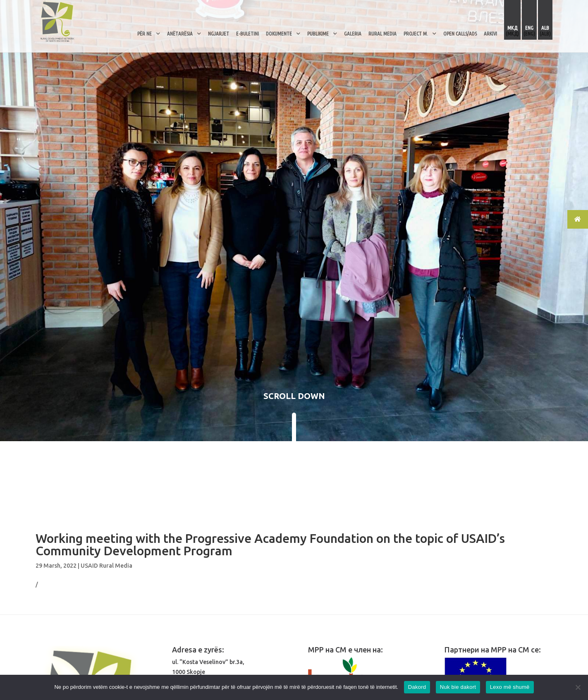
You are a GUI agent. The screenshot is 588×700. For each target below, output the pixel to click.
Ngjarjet (219, 33)
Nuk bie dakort (458, 687)
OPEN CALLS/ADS (460, 33)
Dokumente (279, 33)
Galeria (353, 33)
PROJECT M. (416, 33)
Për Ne (145, 33)
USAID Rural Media (106, 566)
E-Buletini (247, 33)
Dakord (417, 687)
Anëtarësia (180, 33)
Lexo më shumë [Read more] (510, 687)
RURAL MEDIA (382, 33)
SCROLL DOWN (294, 396)
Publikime (318, 33)
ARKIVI (490, 33)
